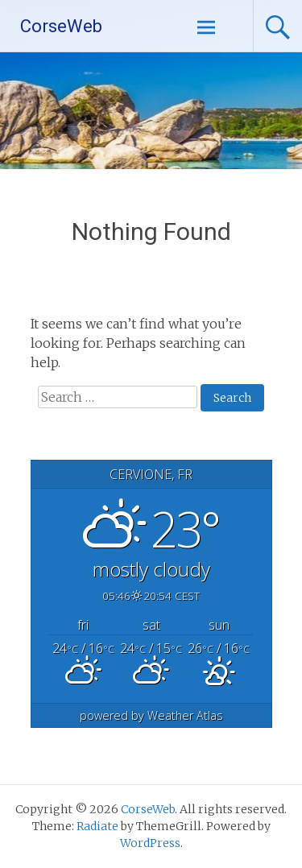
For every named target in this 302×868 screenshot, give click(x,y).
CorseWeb (61, 26)
